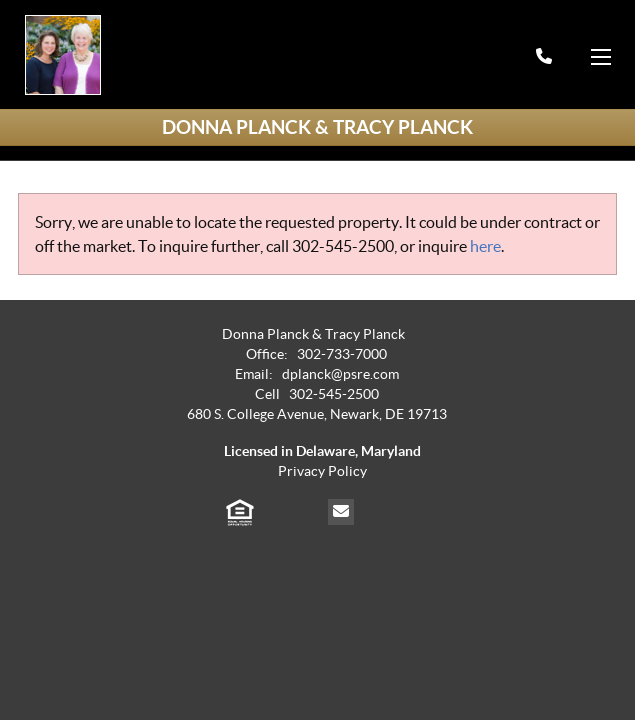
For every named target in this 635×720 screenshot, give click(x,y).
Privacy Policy (322, 471)
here (485, 246)
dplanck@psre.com (340, 374)
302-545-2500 (343, 246)
